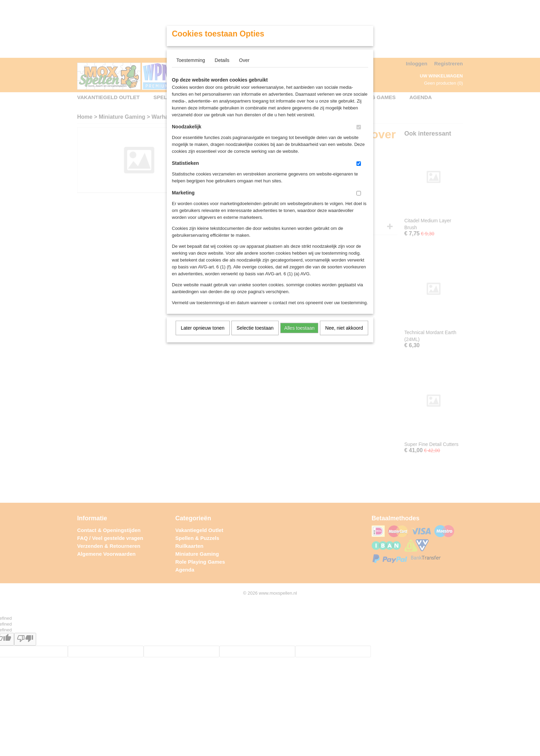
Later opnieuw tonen (203, 328)
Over (244, 60)
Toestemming (191, 60)
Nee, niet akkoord (344, 328)
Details (222, 60)
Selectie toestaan (255, 328)
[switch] (359, 127)
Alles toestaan (299, 328)
